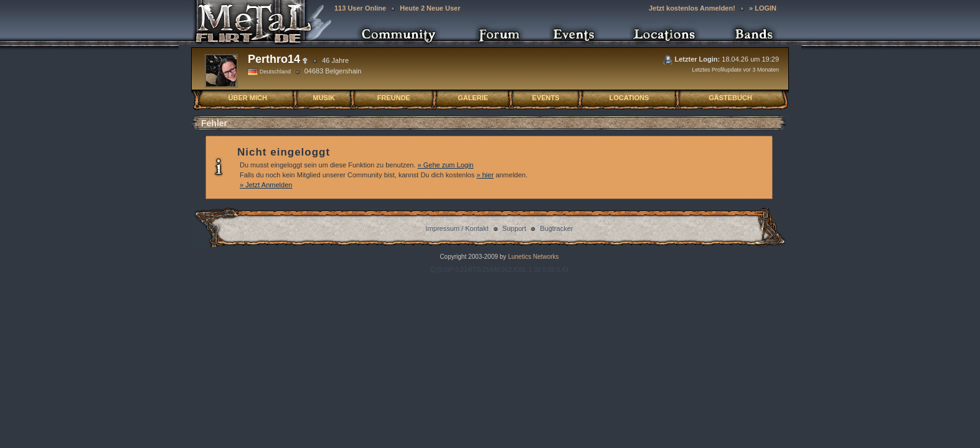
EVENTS (546, 98)
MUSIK (323, 98)
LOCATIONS (629, 98)
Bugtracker (556, 228)
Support (515, 228)
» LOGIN (763, 8)
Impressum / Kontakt (457, 228)
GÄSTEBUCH (730, 98)
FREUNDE (394, 98)
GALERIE (473, 98)
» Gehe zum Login (446, 165)
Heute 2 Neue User (430, 8)
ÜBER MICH (248, 98)
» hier (485, 175)
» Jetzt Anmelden (266, 185)
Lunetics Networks (532, 257)
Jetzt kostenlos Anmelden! (692, 8)
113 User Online (360, 8)
